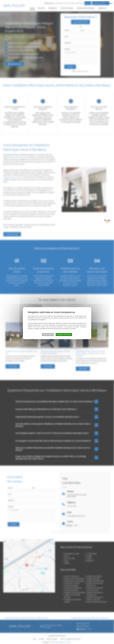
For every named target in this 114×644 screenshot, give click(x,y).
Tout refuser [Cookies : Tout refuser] (109, 2)
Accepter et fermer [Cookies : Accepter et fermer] (64, 333)
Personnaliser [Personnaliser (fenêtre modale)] (48, 333)
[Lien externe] (107, 220)
